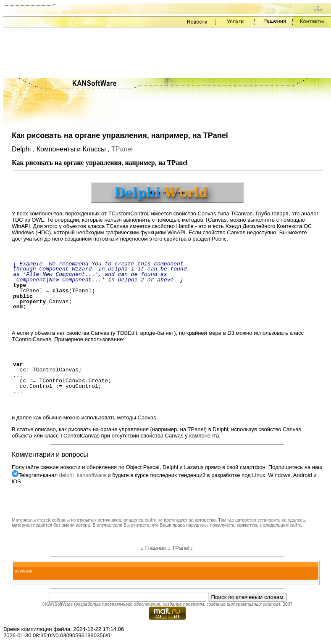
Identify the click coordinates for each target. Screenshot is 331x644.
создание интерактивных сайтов (242, 604)
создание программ (183, 604)
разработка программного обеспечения (118, 604)
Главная (155, 548)
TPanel (122, 149)
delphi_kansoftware (83, 475)
